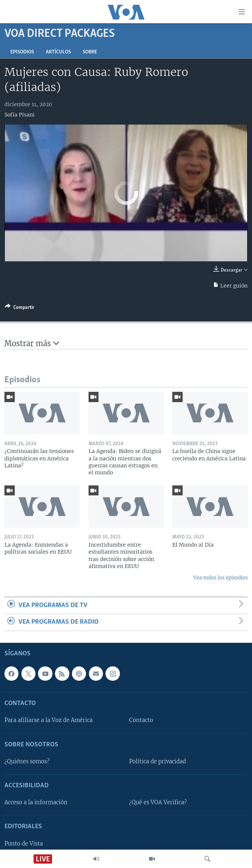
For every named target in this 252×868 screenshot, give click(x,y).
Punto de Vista (24, 843)
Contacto (141, 720)
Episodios (22, 52)
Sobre (90, 52)
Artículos (58, 52)
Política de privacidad (158, 761)
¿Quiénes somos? (27, 761)
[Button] (20, 308)
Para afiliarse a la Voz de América (49, 720)
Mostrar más (32, 343)
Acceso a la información (36, 802)
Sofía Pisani (20, 115)
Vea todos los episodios (220, 578)
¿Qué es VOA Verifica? (158, 802)
